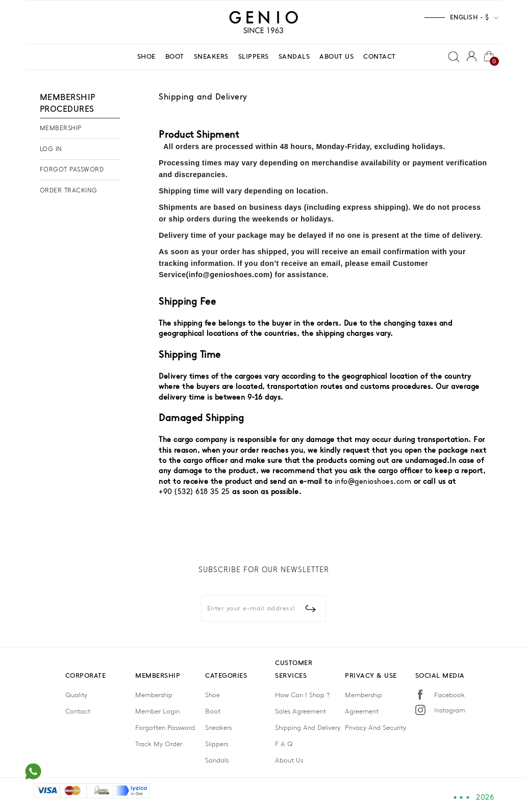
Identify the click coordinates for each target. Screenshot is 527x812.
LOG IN (51, 149)
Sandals (217, 760)
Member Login (157, 711)
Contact (78, 711)
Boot (213, 711)
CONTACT (380, 56)
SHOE (146, 56)
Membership (154, 695)
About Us (289, 760)
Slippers (217, 744)
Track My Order (159, 744)
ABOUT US (336, 56)
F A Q (284, 744)
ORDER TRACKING (69, 190)
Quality (76, 695)
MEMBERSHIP (61, 128)
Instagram (450, 710)
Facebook (449, 695)
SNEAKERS (211, 56)
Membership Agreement (363, 703)
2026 (485, 797)
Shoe (212, 695)
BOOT (175, 56)
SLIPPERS (254, 56)
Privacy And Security (375, 728)
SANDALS (294, 56)
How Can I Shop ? (302, 695)
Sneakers (218, 728)
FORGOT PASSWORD (72, 169)
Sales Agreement (300, 711)
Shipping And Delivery (308, 728)
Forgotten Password (165, 728)
